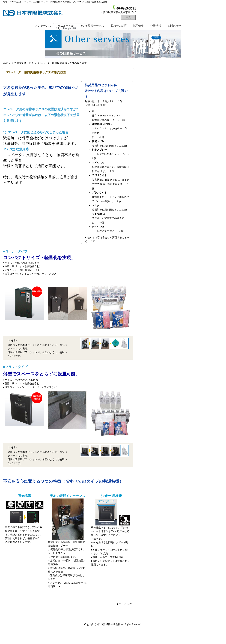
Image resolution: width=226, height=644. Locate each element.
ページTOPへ (126, 604)
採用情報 (138, 26)
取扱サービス (92, 26)
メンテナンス (43, 26)
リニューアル (66, 26)
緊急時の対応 (119, 26)
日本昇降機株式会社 (34, 13)
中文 (128, 17)
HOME (5, 63)
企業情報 (156, 26)
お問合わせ (174, 26)
